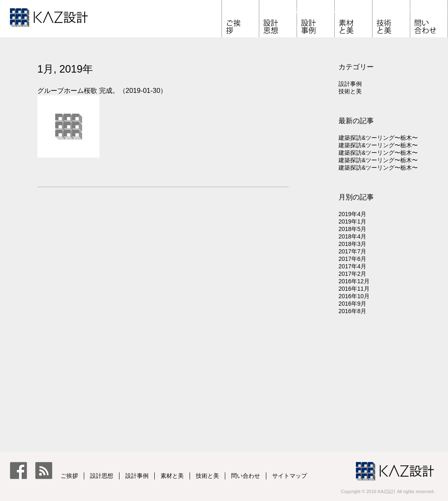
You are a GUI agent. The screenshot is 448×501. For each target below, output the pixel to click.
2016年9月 (352, 304)
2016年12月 (354, 281)
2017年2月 (352, 274)
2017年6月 (352, 259)
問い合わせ (448, 10)
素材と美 (372, 10)
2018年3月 (352, 244)
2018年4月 (352, 236)
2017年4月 (352, 266)
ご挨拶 (259, 10)
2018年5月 (352, 229)
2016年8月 (352, 311)
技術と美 (410, 10)
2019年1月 (352, 221)
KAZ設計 (64, 20)
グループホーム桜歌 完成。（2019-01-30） (102, 90)
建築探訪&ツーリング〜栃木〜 (378, 138)
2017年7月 (352, 251)
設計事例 (335, 10)
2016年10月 (354, 296)
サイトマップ (290, 476)
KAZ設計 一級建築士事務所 (395, 470)
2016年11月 (354, 289)
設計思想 (297, 10)
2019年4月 (352, 214)
